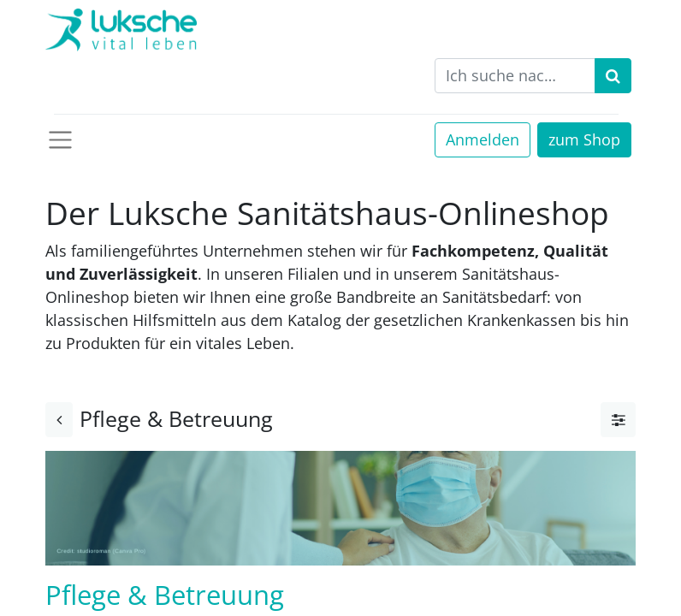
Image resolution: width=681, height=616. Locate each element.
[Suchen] (613, 76)
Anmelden (483, 139)
